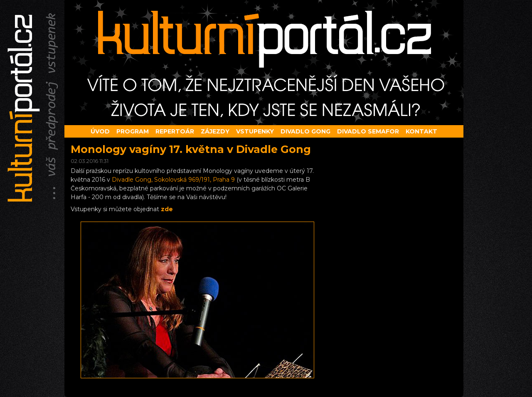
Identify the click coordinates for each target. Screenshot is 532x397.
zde (167, 209)
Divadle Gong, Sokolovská (173, 180)
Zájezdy (215, 131)
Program (133, 131)
